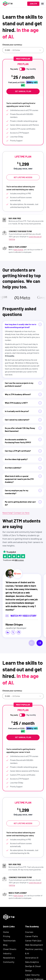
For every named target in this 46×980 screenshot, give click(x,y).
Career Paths (32, 936)
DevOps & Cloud (33, 966)
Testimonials (9, 941)
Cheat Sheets (10, 949)
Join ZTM (33, 4)
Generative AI (32, 958)
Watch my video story (21, 616)
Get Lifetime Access (23, 177)
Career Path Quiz (33, 941)
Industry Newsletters (9, 955)
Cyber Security (32, 975)
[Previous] (32, 643)
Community (9, 962)
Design (29, 970)
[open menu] (42, 4)
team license (18, 249)
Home (6, 932)
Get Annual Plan (23, 91)
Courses (29, 932)
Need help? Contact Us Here (16, 513)
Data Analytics (32, 962)
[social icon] (8, 632)
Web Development (34, 945)
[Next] (40, 643)
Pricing (7, 936)
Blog (5, 945)
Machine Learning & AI (34, 951)
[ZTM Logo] (9, 924)
